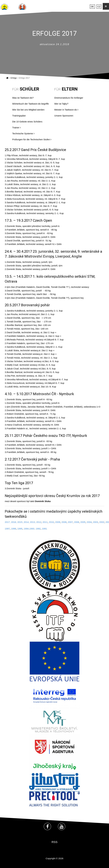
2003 (95, 522)
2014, (27, 522)
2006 (77, 522)
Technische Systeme (23, 133)
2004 (89, 522)
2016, (14, 522)
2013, (33, 522)
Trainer (16, 128)
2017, (8, 522)
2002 (102, 522)
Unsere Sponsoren (64, 116)
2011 (45, 522)
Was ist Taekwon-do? (23, 98)
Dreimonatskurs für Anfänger (69, 98)
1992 (38, 529)
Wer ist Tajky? (61, 104)
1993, (32, 529)
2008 (64, 522)
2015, (20, 522)
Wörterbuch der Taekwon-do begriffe (30, 104)
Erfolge (14, 78)
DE (92, 6)
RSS (55, 842)
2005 (83, 522)
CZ (99, 6)
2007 (70, 522)
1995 (20, 529)
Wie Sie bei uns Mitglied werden (28, 110)
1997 (7, 529)
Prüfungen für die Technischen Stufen (32, 139)
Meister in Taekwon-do (66, 110)
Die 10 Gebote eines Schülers (27, 122)
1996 (14, 529)
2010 (51, 522)
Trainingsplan (19, 116)
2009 (58, 522)
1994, (27, 529)
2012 (38, 522)
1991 (44, 529)
